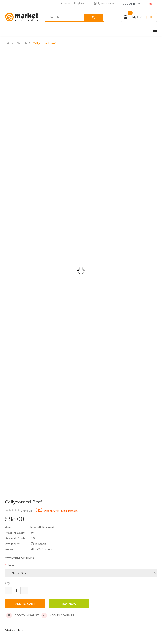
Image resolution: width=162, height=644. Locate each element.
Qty (7, 583)
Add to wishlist (22, 615)
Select (12, 565)
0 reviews (26, 511)
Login (67, 3)
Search (22, 43)
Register (79, 3)
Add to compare (58, 615)
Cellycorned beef (44, 43)
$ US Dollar (131, 4)
